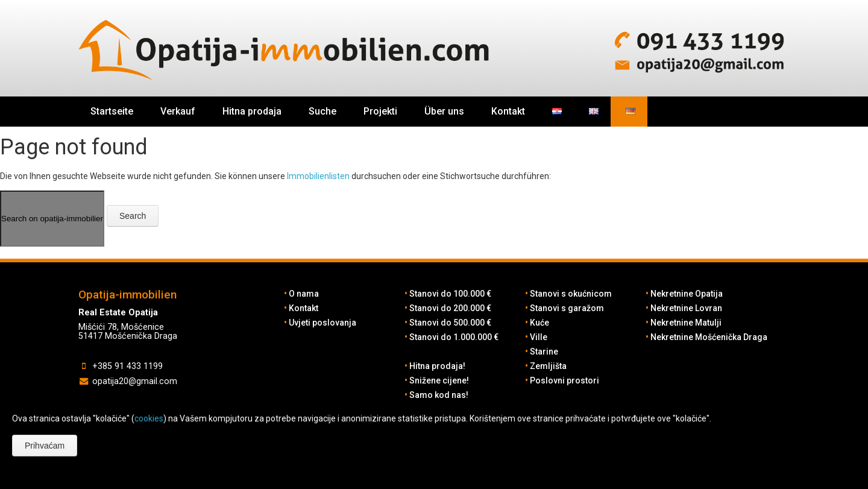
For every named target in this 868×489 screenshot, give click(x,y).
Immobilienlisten (318, 176)
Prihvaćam (45, 446)
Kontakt (508, 111)
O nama (304, 294)
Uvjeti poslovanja (322, 323)
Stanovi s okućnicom (571, 294)
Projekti (380, 111)
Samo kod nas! (439, 395)
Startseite (112, 111)
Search (133, 216)
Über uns (444, 111)
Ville (539, 337)
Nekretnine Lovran (686, 308)
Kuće (539, 323)
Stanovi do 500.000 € (450, 323)
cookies (149, 418)
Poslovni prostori (565, 380)
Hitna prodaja (252, 111)
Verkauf (178, 111)
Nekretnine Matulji (686, 323)
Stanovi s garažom (567, 308)
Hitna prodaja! (437, 366)
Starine (544, 352)
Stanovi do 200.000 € (450, 308)
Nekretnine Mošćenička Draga (709, 337)
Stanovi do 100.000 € (450, 294)
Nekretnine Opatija (687, 294)
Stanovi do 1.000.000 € (454, 337)
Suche (322, 111)
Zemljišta (548, 366)
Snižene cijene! (439, 380)
